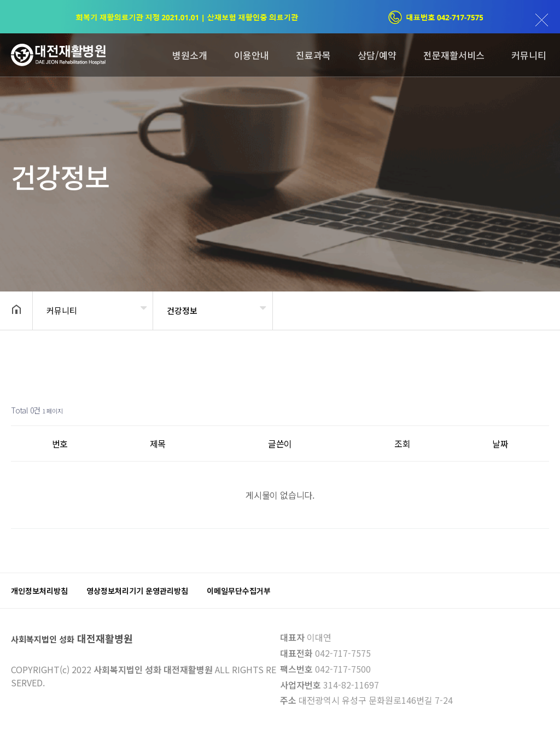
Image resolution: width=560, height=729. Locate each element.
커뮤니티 (529, 55)
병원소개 (190, 55)
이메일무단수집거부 (239, 591)
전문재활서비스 (454, 55)
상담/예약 (377, 55)
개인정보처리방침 (39, 591)
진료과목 (313, 55)
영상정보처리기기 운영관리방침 (137, 591)
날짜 (500, 444)
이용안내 (252, 55)
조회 (402, 444)
